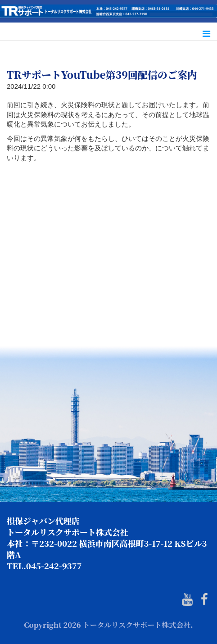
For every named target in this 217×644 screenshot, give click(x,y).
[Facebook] (204, 600)
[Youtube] (187, 600)
